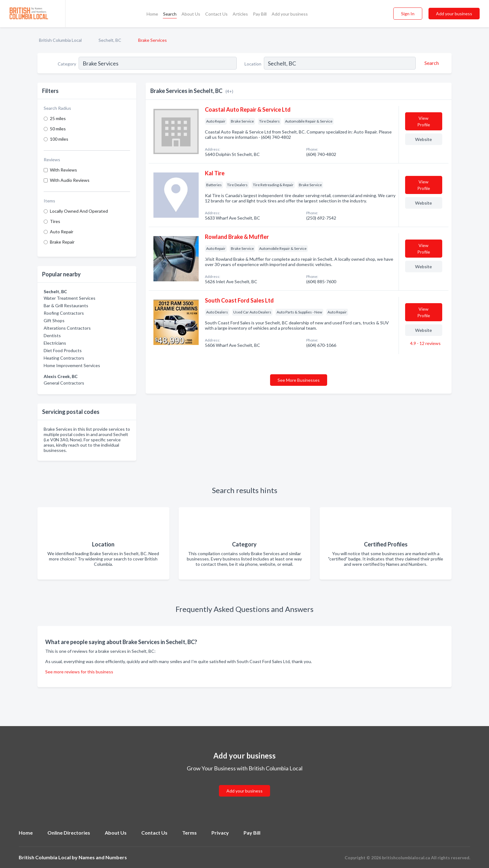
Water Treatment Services (70, 298)
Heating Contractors (64, 358)
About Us (191, 14)
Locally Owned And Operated (79, 211)
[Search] (431, 63)
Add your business (290, 14)
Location (253, 64)
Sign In (408, 14)
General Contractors (64, 383)
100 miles (59, 139)
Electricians (55, 343)
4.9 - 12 (425, 343)
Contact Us (216, 14)
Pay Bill (260, 14)
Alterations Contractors (67, 328)
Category (67, 64)
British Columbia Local (60, 40)
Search (170, 14)
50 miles (58, 129)
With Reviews (63, 170)
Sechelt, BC (110, 40)
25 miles (58, 118)
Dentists (52, 335)
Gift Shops (54, 320)
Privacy (220, 833)
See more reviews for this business (79, 672)
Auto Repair (62, 232)
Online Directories (69, 833)
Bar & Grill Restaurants (66, 305)
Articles (240, 14)
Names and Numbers (103, 857)
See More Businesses (299, 380)
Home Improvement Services (72, 365)
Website (424, 139)
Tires (55, 221)
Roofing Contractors (64, 313)
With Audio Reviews (70, 180)
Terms (189, 833)
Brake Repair (62, 242)
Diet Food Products (63, 350)
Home (152, 14)
